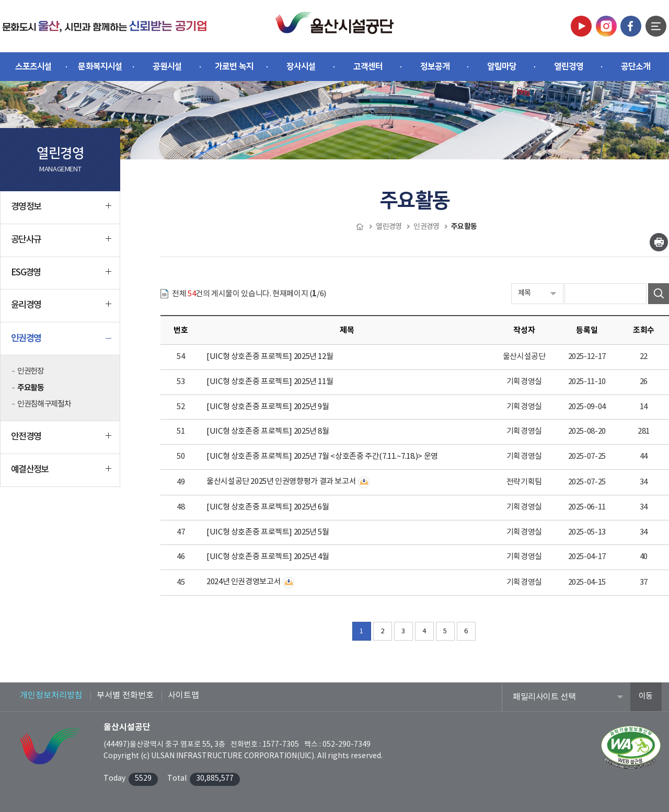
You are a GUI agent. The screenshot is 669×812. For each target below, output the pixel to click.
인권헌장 (30, 371)
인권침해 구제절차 (44, 404)
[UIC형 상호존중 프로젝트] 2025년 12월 (270, 357)
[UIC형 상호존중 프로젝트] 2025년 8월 (268, 431)
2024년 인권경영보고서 (244, 582)
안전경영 (61, 441)
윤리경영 (61, 309)
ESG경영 (61, 277)
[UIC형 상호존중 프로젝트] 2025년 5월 (268, 532)
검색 (659, 294)
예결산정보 (61, 474)
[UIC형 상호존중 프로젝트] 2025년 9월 (268, 407)
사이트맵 (183, 695)
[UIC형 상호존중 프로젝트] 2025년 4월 (268, 557)
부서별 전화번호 (125, 695)
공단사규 (61, 244)
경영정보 (61, 211)
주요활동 (30, 388)
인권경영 (61, 342)
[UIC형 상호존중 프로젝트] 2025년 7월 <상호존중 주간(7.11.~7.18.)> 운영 (322, 456)
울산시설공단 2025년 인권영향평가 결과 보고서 (281, 482)
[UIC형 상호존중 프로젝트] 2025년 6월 (268, 507)
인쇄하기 (659, 242)
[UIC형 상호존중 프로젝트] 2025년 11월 (270, 382)
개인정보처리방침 (51, 695)
